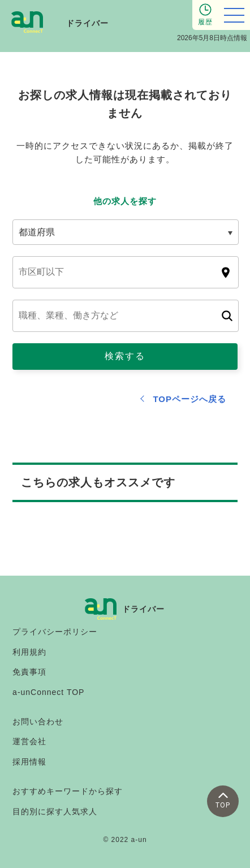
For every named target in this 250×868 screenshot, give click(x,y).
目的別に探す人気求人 (55, 811)
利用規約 (29, 652)
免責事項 (29, 672)
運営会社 (29, 741)
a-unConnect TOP (48, 692)
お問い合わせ (38, 722)
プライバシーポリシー (55, 632)
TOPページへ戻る (189, 399)
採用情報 (29, 762)
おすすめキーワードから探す (68, 791)
